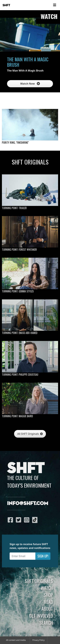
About (47, 609)
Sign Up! (43, 556)
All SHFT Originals (30, 434)
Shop (48, 595)
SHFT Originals (39, 581)
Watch (47, 588)
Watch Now (30, 84)
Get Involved (41, 616)
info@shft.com (28, 504)
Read (48, 602)
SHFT (6, 5)
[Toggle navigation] (55, 5)
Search (46, 623)
